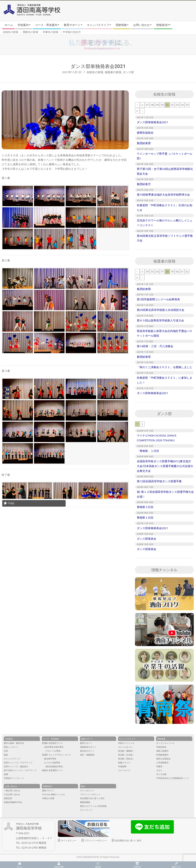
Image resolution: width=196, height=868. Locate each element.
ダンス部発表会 (147, 539)
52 (172, 105)
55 (187, 105)
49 (157, 105)
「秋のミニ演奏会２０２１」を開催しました (165, 367)
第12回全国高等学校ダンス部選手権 (159, 481)
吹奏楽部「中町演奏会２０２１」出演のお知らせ (165, 208)
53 (177, 105)
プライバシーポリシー (96, 840)
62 (187, 272)
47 (147, 105)
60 (177, 272)
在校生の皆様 (95, 72)
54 (182, 105)
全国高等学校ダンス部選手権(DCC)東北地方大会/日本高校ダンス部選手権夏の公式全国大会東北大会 (165, 466)
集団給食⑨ (144, 357)
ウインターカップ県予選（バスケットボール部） (165, 156)
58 (167, 272)
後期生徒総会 (145, 132)
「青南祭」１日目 (148, 451)
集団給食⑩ (144, 289)
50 (162, 105)
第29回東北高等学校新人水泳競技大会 (161, 310)
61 (182, 272)
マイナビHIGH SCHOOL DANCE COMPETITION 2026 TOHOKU (157, 438)
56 (157, 272)
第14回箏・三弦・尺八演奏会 (155, 346)
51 (167, 105)
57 (162, 272)
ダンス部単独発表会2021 (152, 122)
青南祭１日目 (145, 517)
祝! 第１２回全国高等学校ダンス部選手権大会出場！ (165, 494)
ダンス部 (128, 72)
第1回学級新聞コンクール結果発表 (158, 299)
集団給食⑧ (144, 143)
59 (172, 272)
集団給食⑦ (144, 184)
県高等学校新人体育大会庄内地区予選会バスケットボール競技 (165, 333)
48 (152, 105)
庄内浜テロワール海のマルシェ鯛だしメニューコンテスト (165, 223)
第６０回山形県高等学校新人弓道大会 (160, 320)
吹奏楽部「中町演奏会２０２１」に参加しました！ (165, 380)
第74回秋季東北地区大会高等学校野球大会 (163, 195)
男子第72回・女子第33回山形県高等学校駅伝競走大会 (165, 171)
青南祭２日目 (145, 507)
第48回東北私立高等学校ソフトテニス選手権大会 (165, 238)
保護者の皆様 (113, 72)
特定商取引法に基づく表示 (128, 840)
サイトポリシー (69, 840)
